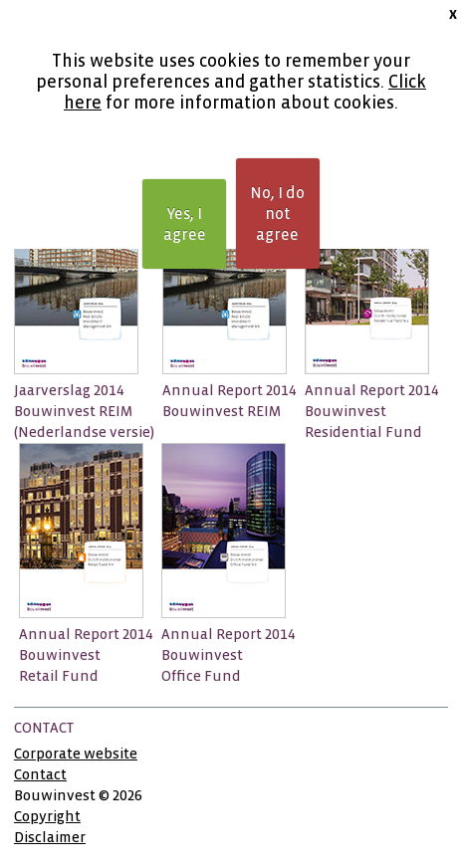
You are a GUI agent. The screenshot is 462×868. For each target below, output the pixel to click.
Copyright (47, 816)
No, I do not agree (277, 214)
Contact (40, 774)
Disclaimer (50, 837)
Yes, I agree (185, 224)
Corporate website (76, 754)
